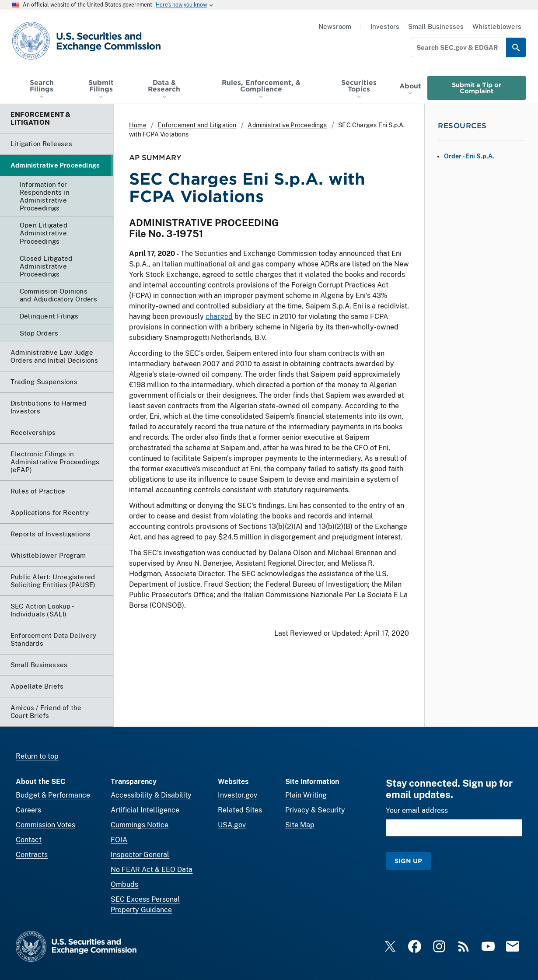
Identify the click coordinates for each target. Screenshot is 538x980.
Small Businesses (436, 26)
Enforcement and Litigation (197, 125)
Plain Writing (306, 795)
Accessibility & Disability (151, 795)
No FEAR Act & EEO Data (152, 870)
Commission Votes (45, 825)
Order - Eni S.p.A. (469, 156)
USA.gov (232, 825)
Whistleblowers (497, 26)
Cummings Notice (140, 825)
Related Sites (240, 810)
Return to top (37, 756)
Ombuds (124, 884)
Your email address (417, 810)
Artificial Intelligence (145, 810)
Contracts (32, 855)
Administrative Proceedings (287, 125)
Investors (385, 26)
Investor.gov (238, 795)
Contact (29, 840)
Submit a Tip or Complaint (477, 88)
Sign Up (408, 861)
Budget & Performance (53, 795)
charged (219, 317)
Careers (28, 810)
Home (138, 125)
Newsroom (335, 26)
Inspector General (140, 855)
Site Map (300, 825)
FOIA (119, 840)
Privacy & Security (315, 810)
